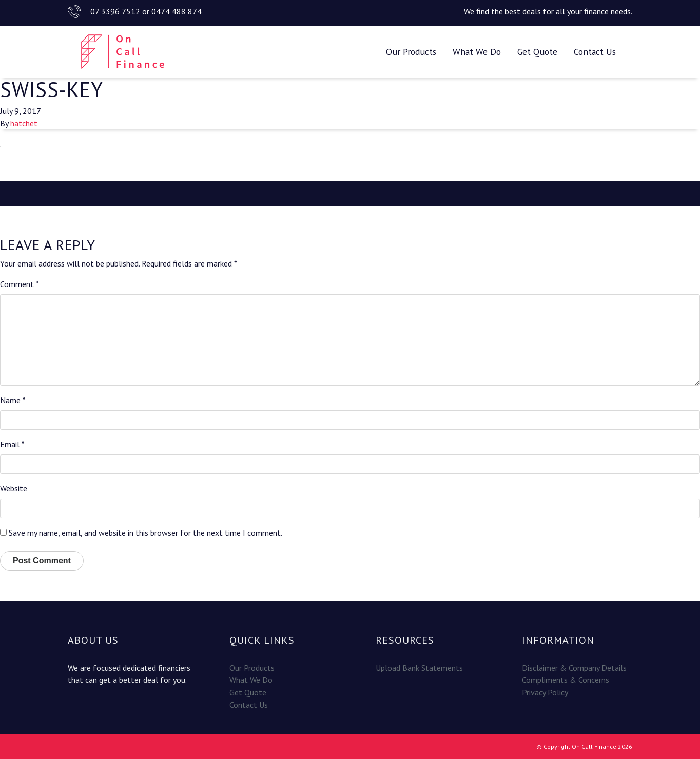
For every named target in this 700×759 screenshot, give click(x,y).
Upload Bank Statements (419, 668)
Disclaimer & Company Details (574, 668)
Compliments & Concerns (566, 680)
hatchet (24, 123)
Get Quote (537, 52)
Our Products (411, 52)
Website (14, 488)
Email (12, 444)
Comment (20, 284)
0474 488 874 (177, 11)
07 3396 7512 (115, 11)
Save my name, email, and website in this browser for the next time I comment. (145, 533)
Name (13, 400)
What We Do (477, 52)
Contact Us (595, 52)
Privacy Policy (545, 692)
